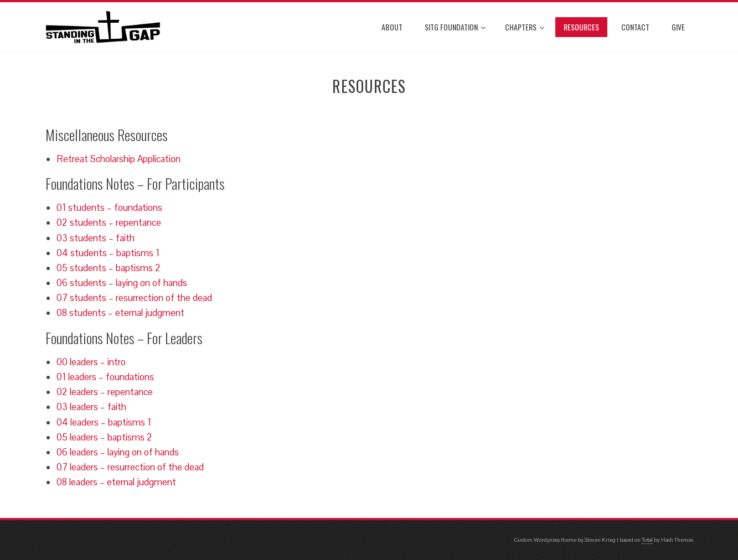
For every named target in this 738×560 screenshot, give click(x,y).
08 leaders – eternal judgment (116, 482)
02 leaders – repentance (105, 392)
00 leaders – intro (91, 362)
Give (678, 27)
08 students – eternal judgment (120, 313)
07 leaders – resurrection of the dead (130, 467)
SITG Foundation (455, 27)
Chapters (525, 27)
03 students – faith (96, 238)
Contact (635, 27)
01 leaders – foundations (105, 377)
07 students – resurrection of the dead (134, 298)
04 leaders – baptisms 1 (104, 422)
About (392, 27)
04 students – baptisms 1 (108, 253)
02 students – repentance (109, 222)
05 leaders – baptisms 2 (104, 437)
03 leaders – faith (91, 407)
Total (647, 540)
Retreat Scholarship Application (118, 159)
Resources (581, 27)
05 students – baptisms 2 (109, 268)
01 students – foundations (109, 208)
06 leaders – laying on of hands (118, 452)
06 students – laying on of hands (122, 283)
